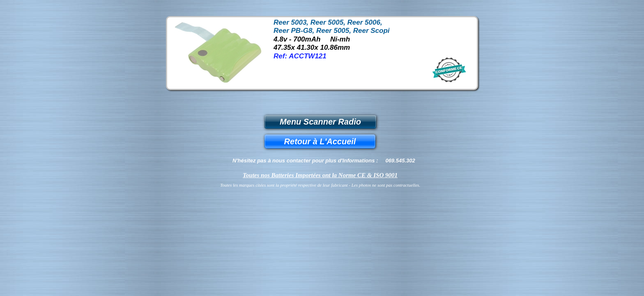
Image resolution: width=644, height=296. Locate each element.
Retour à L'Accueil (320, 141)
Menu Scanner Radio (320, 122)
